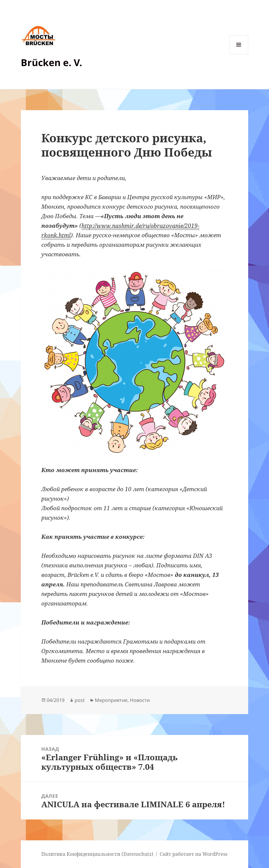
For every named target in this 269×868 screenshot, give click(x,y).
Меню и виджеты (239, 54)
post (80, 700)
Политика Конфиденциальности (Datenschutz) (97, 854)
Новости (140, 700)
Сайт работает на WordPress (194, 854)
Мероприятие (111, 700)
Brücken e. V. (51, 62)
